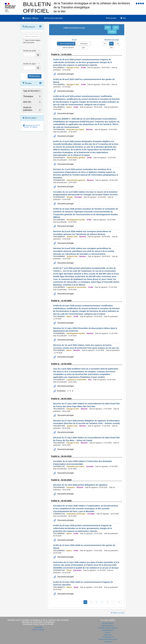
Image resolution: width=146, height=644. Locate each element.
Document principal (65, 74)
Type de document (31, 91)
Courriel (112, 32)
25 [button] (111, 44)
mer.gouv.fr (108, 642)
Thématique (28, 96)
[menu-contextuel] (24, 40)
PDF (108, 28)
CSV (116, 28)
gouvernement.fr (108, 630)
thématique (84, 44)
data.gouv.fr (108, 635)
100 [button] (111, 47)
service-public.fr (108, 623)
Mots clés (27, 102)
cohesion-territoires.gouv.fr (108, 639)
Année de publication (28, 109)
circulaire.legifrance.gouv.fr (108, 628)
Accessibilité (38, 627)
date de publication (66, 44)
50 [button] (118, 44)
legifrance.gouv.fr (108, 626)
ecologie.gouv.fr (108, 637)
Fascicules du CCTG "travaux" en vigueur (32, 126)
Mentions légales (38, 630)
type (83, 47)
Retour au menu (118, 613)
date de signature (68, 47)
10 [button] (105, 44)
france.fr (108, 632)
